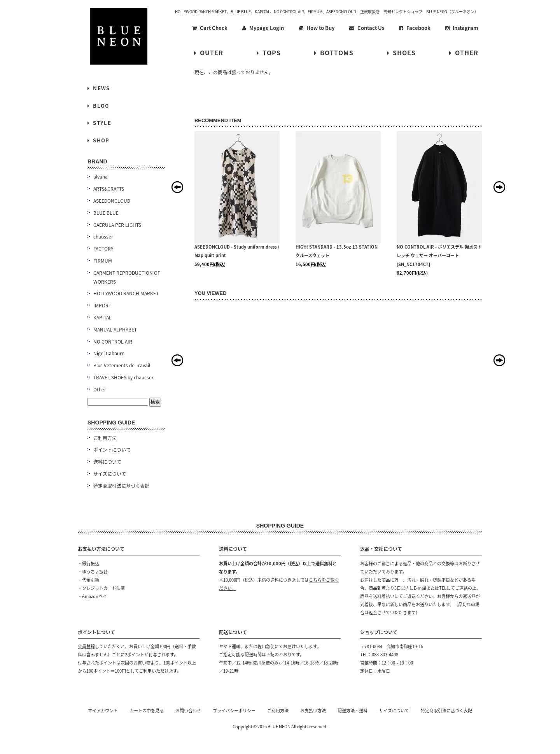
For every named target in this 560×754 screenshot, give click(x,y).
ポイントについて (112, 450)
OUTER (209, 53)
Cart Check (210, 28)
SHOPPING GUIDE (111, 423)
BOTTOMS (334, 53)
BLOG (98, 106)
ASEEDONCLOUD (112, 201)
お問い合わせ (188, 711)
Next (499, 187)
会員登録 (86, 646)
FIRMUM (103, 261)
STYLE (99, 123)
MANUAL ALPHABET (115, 330)
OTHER (464, 53)
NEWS (99, 88)
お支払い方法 (313, 711)
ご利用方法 (105, 438)
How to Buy (317, 28)
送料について (107, 462)
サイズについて (110, 474)
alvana (101, 177)
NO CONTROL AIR (113, 342)
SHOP (99, 140)
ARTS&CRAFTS (109, 189)
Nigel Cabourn (109, 353)
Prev (177, 187)
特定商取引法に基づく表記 (121, 486)
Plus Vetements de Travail (122, 365)
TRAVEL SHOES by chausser (123, 377)
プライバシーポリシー (234, 711)
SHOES (401, 53)
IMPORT (102, 305)
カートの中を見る (147, 711)
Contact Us (367, 28)
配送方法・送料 (353, 711)
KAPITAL (102, 317)
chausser (103, 237)
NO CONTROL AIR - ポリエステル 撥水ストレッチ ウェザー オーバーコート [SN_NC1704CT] (439, 255)
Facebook (415, 28)
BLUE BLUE (106, 213)
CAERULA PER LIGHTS (117, 225)
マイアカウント (103, 711)
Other (100, 389)
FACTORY (103, 249)
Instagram (462, 28)
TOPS (269, 53)
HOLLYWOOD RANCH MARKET (126, 293)
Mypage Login (263, 28)
